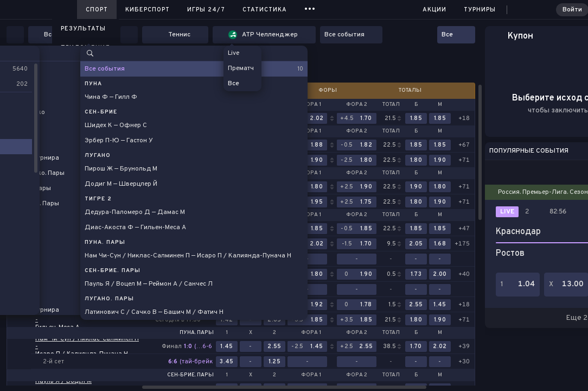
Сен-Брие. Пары (190, 375)
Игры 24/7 (206, 10)
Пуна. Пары (197, 333)
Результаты (83, 29)
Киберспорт (148, 10)
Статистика (265, 10)
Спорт (97, 10)
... (310, 8)
